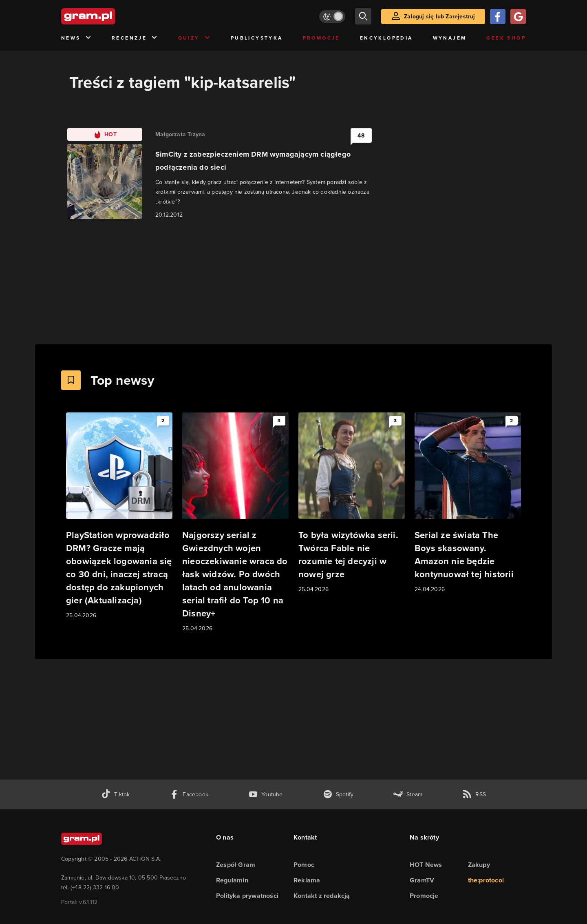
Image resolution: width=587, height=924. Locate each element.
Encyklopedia (386, 38)
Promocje (321, 38)
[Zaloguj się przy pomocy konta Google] (518, 17)
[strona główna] (108, 16)
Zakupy (479, 865)
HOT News (426, 865)
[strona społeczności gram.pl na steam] (408, 794)
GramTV (422, 880)
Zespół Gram (236, 865)
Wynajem (450, 38)
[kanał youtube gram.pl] (266, 794)
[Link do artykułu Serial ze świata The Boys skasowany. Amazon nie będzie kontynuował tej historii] (468, 503)
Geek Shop (506, 38)
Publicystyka (257, 38)
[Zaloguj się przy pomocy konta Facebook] (498, 17)
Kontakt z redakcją (322, 896)
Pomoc (304, 865)
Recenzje (135, 38)
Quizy (194, 38)
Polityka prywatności (247, 896)
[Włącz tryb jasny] (332, 17)
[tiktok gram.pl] (115, 794)
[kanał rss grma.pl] (474, 794)
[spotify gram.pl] (338, 794)
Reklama (307, 880)
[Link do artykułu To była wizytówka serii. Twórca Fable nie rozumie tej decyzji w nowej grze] (352, 503)
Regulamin (232, 880)
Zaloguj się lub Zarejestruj (439, 17)
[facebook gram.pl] (189, 794)
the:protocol (486, 880)
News (76, 38)
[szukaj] (363, 16)
